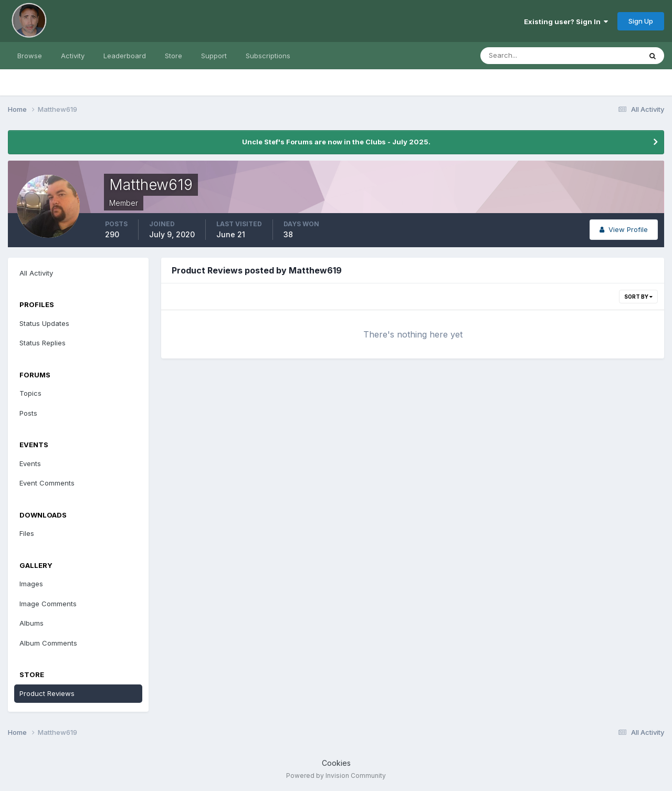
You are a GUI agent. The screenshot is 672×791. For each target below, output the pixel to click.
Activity (73, 56)
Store (174, 56)
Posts (28, 413)
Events (30, 463)
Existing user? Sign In (566, 22)
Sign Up (641, 21)
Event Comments (47, 483)
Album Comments (48, 643)
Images (31, 584)
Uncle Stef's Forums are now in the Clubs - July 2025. (336, 142)
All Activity (36, 273)
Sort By (638, 297)
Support (214, 56)
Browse (30, 56)
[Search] (527, 56)
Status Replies (43, 343)
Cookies (336, 763)
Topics (30, 393)
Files (27, 533)
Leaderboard (125, 56)
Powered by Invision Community (336, 776)
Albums (31, 623)
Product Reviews (47, 693)
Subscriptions (268, 56)
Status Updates (44, 323)
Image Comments (48, 604)
